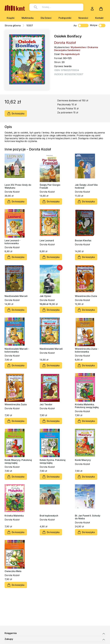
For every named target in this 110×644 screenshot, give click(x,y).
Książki (11, 18)
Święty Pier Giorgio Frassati (50, 186)
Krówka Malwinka (14, 516)
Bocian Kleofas (83, 240)
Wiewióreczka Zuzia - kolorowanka (87, 350)
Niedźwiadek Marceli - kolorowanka (17, 350)
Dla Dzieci (46, 18)
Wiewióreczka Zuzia (86, 296)
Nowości (83, 18)
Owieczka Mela (13, 571)
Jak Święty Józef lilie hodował (86, 186)
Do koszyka (16, 113)
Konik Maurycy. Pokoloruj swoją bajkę (18, 461)
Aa (75, 26)
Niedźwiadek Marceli (16, 296)
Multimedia (28, 18)
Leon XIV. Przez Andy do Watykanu (18, 186)
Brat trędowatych (49, 516)
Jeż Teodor (46, 404)
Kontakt (99, 18)
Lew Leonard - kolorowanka (12, 242)
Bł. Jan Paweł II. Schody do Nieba (88, 517)
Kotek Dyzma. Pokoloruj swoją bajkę (53, 461)
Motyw (98, 26)
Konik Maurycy (83, 460)
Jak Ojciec (45, 296)
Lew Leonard (47, 240)
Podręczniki (65, 18)
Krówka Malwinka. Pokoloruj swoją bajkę (87, 406)
